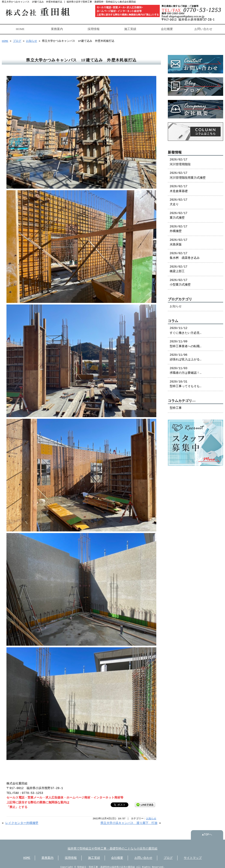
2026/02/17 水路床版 (179, 240)
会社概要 (167, 29)
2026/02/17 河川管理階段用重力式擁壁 (188, 173)
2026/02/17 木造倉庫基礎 (179, 187)
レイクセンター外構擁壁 (22, 820)
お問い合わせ (203, 29)
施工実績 (130, 29)
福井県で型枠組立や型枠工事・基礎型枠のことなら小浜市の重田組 (112, 846)
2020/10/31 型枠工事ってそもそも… (186, 382)
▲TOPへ (207, 832)
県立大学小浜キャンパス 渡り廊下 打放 (129, 820)
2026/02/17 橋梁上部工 (179, 267)
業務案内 (57, 29)
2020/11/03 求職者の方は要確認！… (186, 368)
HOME (20, 29)
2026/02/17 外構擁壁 (179, 227)
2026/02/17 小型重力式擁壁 (180, 280)
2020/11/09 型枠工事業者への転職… (186, 342)
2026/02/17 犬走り (179, 200)
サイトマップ (193, 855)
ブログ (17, 41)
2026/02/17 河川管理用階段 (180, 160)
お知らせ (32, 41)
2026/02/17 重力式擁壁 (179, 213)
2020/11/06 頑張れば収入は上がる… (186, 355)
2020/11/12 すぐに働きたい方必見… (186, 328)
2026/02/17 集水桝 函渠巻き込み (185, 253)
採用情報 (94, 29)
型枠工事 (176, 406)
